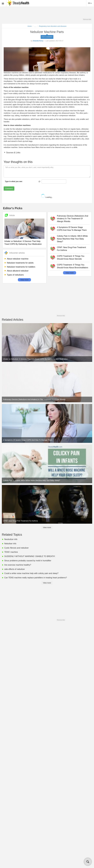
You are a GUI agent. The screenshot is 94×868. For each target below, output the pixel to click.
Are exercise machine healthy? (18, 565)
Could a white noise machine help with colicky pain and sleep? (31, 573)
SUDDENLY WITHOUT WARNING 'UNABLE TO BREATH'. (30, 556)
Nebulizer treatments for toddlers (21, 267)
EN (90, 3)
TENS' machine (11, 552)
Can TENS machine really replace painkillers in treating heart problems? (36, 578)
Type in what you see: (14, 181)
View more (24, 280)
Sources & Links (13, 153)
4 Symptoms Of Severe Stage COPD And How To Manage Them (72, 229)
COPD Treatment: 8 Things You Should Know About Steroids (71, 257)
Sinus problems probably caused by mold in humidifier (28, 561)
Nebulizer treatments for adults (20, 263)
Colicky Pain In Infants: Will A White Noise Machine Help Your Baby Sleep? (72, 239)
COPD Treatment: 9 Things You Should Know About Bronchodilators (73, 266)
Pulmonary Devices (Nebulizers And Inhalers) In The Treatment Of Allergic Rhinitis (73, 219)
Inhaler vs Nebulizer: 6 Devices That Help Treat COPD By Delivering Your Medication (23, 243)
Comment (9, 189)
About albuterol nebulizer (18, 271)
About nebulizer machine (18, 259)
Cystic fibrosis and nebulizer (16, 548)
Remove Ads (87, 19)
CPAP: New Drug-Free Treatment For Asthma (71, 249)
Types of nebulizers (15, 275)
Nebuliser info (10, 544)
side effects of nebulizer (15, 569)
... (35, 26)
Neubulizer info (11, 539)
